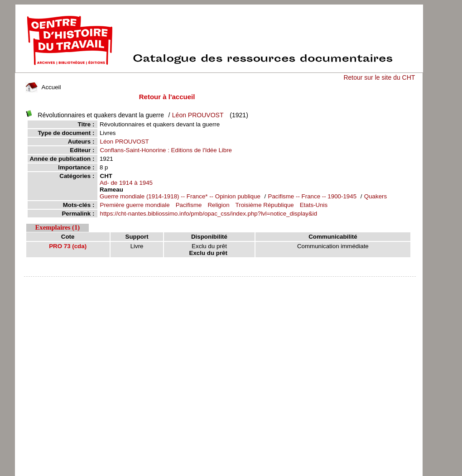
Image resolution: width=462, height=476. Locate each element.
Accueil (43, 87)
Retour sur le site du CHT (379, 77)
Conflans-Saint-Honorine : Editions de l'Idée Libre (166, 150)
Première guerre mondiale (135, 205)
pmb (220, 282)
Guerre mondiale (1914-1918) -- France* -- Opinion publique (180, 196)
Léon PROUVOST (198, 115)
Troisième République (265, 205)
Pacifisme (189, 205)
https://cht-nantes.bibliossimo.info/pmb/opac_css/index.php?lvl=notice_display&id (209, 214)
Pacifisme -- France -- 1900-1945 (313, 196)
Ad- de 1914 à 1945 (126, 183)
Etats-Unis (314, 205)
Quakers (375, 196)
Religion (218, 205)
